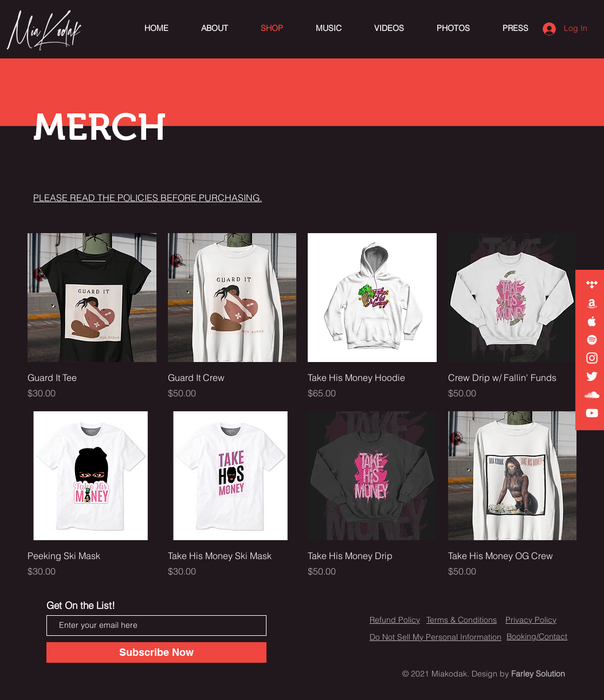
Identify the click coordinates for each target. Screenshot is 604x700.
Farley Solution (538, 674)
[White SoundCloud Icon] (592, 395)
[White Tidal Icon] (592, 285)
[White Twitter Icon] (592, 376)
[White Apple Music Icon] (592, 321)
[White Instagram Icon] (592, 358)
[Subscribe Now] (156, 652)
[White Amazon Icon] (592, 303)
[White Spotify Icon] (592, 340)
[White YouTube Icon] (592, 413)
